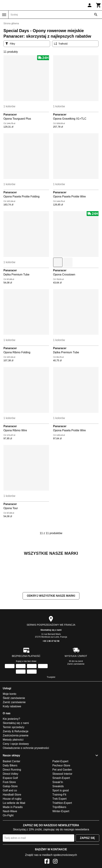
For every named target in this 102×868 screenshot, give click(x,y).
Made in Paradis (13, 842)
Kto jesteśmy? (11, 753)
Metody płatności (13, 774)
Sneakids (58, 821)
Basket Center (11, 796)
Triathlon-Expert (62, 838)
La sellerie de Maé (14, 838)
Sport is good (61, 825)
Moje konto (9, 729)
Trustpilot (51, 712)
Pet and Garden (62, 804)
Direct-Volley (11, 808)
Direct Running (12, 804)
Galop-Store (10, 821)
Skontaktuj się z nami (51, 665)
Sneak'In (58, 817)
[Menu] (4, 15)
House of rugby (12, 833)
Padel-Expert (60, 796)
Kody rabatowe (12, 741)
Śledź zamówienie (14, 733)
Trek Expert (60, 833)
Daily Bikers (10, 800)
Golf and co (10, 825)
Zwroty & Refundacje (16, 766)
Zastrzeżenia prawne (16, 770)
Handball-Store (12, 829)
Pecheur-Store (61, 800)
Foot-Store (9, 817)
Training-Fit (59, 829)
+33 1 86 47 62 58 (51, 676)
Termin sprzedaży (14, 762)
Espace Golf (10, 813)
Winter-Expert (61, 846)
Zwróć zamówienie (76, 699)
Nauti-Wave (10, 846)
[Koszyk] (99, 5)
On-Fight (8, 850)
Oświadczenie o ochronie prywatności (26, 783)
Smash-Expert (61, 813)
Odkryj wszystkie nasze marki (51, 630)
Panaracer (10, 115)
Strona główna (11, 23)
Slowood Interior (62, 808)
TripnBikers (59, 842)
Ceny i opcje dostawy (16, 778)
